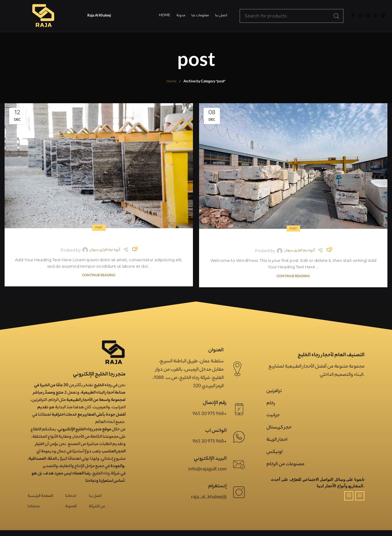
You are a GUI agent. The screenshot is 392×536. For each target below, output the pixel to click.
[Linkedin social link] (376, 16)
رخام (271, 404)
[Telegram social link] (383, 16)
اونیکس (275, 452)
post (99, 228)
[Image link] (113, 352)
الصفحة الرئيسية (40, 496)
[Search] (292, 16)
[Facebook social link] (353, 16)
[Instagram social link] (349, 496)
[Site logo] (43, 16)
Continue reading (99, 276)
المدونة (71, 506)
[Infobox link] (196, 369)
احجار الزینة (277, 440)
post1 (293, 239)
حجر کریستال (279, 428)
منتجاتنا (34, 506)
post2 (99, 238)
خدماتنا (71, 496)
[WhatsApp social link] (360, 496)
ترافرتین (274, 391)
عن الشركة (97, 506)
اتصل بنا (95, 496)
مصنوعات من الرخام (285, 464)
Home (171, 82)
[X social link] (360, 16)
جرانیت (273, 415)
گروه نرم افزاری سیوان (105, 250)
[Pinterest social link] (368, 16)
